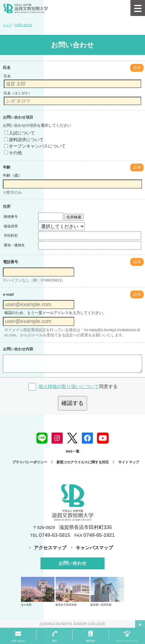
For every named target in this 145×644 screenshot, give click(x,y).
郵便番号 (11, 217)
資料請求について (24, 140)
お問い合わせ (72, 563)
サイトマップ (129, 462)
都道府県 (11, 226)
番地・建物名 (14, 245)
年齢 (7, 167)
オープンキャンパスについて (35, 146)
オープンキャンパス (127, 641)
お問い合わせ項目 (18, 117)
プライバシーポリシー (30, 462)
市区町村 (11, 236)
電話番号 (10, 262)
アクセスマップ (50, 548)
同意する (78, 386)
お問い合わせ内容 (18, 349)
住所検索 (74, 217)
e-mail (8, 294)
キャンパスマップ (94, 548)
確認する (72, 403)
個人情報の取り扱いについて (69, 386)
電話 (54, 641)
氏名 (7, 68)
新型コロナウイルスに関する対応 (83, 462)
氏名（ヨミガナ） (18, 93)
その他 (13, 153)
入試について (20, 133)
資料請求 (91, 641)
